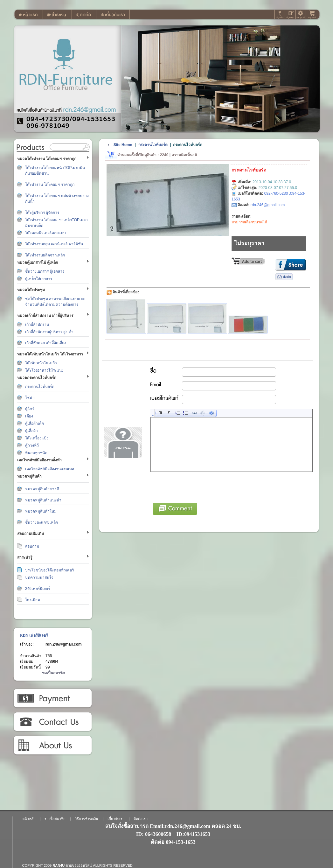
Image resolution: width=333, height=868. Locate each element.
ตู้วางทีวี (32, 445)
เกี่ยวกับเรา (52, 745)
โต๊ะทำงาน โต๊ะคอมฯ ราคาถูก (50, 185)
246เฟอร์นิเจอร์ (38, 589)
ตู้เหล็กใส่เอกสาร (39, 279)
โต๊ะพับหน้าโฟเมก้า (41, 363)
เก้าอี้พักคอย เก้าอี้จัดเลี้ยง (46, 343)
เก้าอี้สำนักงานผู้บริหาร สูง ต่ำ (49, 332)
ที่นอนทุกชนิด (36, 453)
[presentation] (199, 486)
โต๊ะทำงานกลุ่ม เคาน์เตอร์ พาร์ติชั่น (54, 244)
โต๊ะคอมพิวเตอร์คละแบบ (45, 233)
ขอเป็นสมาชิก (53, 673)
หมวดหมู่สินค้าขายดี (42, 489)
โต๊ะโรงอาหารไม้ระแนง (44, 370)
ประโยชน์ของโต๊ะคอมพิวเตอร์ (49, 570)
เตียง (29, 416)
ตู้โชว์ (30, 409)
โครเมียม (33, 600)
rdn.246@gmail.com (64, 644)
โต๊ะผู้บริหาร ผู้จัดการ (42, 213)
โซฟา (30, 398)
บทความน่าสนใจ (39, 577)
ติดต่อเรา (52, 722)
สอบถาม (32, 546)
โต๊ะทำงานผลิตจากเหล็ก (45, 255)
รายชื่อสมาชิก (55, 819)
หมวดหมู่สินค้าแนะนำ (43, 500)
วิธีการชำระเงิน (52, 698)
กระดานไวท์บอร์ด (40, 387)
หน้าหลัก (29, 819)
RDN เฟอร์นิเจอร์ (34, 635)
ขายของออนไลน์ (79, 865)
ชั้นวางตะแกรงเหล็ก (42, 522)
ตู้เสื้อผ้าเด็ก (35, 423)
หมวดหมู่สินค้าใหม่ (41, 511)
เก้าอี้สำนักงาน (37, 325)
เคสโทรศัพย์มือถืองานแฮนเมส (50, 469)
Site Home (123, 145)
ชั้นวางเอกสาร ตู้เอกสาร (45, 271)
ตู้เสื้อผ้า (31, 431)
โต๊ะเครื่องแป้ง (37, 438)
